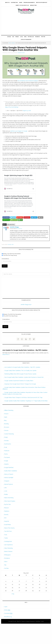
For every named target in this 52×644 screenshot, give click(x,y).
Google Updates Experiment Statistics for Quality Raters (19, 381)
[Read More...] (6, 354)
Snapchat (7, 521)
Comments (8, 613)
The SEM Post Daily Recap (9, 255)
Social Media (7, 525)
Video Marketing (8, 548)
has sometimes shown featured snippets (28, 81)
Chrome (6, 430)
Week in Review (8, 551)
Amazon (6, 414)
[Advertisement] (26, 24)
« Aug (13, 594)
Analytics (6, 464)
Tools (6, 535)
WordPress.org (8, 617)
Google (10, 245)
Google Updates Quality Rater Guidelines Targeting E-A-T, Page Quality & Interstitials (26, 401)
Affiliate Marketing (9, 410)
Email (6, 447)
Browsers (7, 427)
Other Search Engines (10, 501)
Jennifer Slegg (14, 227)
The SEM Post (26, 11)
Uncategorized (8, 541)
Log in (6, 607)
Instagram (7, 481)
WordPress (38, 621)
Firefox (6, 454)
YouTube (6, 568)
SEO (13, 245)
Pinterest (6, 508)
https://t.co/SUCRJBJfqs (12, 107)
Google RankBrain (9, 467)
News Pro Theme (21, 621)
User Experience (8, 545)
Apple (6, 417)
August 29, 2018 (27, 111)
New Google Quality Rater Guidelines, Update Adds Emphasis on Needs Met (24, 377)
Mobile (6, 494)
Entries (7, 610)
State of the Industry (9, 528)
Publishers (7, 511)
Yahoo (6, 562)
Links (5, 488)
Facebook (7, 451)
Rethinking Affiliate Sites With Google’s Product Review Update (20, 374)
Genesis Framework (30, 621)
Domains (6, 441)
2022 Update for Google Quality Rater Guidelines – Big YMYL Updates (25, 350)
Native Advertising (9, 498)
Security (6, 515)
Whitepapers (7, 555)
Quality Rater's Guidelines (11, 471)
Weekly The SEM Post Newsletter (11, 254)
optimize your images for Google (19, 131)
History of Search (9, 474)
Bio (5, 224)
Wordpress (7, 558)
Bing (5, 420)
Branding (6, 424)
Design (6, 437)
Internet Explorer (9, 484)
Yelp (5, 565)
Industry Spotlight (9, 478)
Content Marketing (9, 434)
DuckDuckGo (8, 444)
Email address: (5, 259)
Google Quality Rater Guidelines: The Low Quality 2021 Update (20, 371)
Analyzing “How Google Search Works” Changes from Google (20, 384)
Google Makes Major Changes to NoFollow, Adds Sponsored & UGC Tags (23, 397)
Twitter (6, 538)
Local (6, 491)
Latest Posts (12, 224)
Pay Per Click (7, 504)
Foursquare (7, 457)
